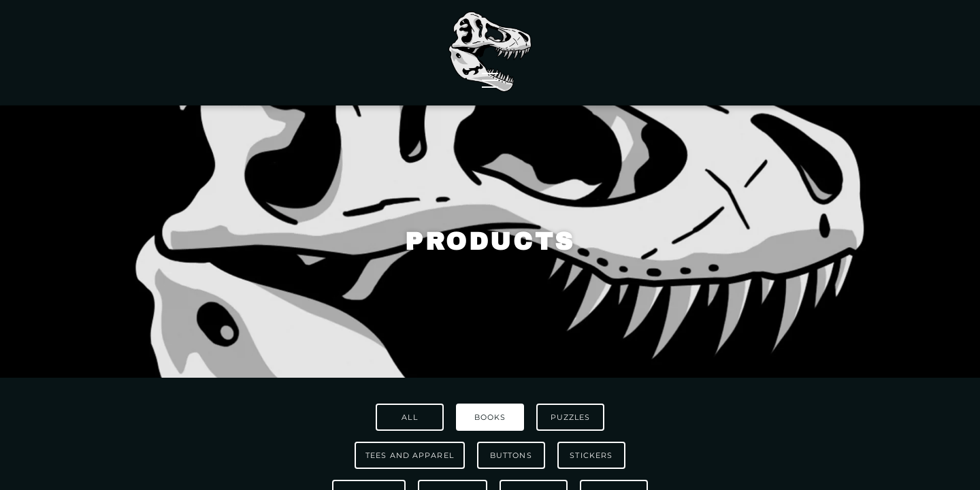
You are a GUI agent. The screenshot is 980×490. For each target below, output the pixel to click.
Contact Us (796, 53)
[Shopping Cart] (828, 36)
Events (616, 53)
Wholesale (257, 53)
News (350, 53)
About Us (699, 53)
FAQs (772, 36)
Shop (163, 53)
